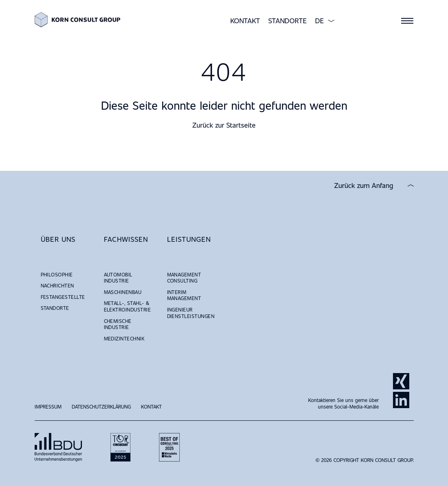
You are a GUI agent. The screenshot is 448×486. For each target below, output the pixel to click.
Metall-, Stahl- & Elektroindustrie (128, 306)
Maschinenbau (123, 292)
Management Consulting (184, 278)
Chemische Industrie (118, 324)
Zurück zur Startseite (224, 125)
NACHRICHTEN (57, 285)
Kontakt (245, 21)
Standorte (288, 21)
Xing (401, 381)
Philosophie (57, 274)
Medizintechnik (124, 338)
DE (320, 21)
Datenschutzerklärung (101, 406)
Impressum (48, 406)
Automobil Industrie (118, 278)
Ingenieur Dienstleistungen (191, 313)
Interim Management (184, 295)
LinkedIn (401, 400)
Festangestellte (63, 297)
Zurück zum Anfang (364, 186)
